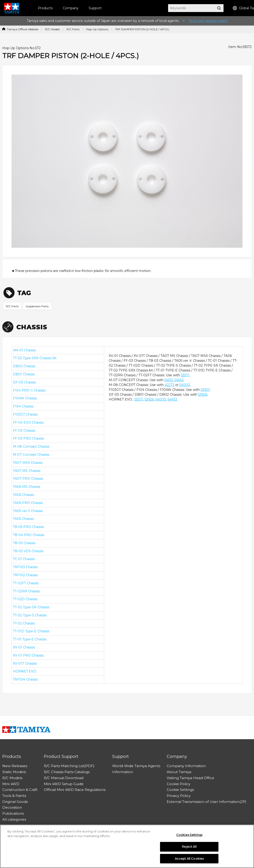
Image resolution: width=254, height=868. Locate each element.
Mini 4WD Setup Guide (64, 784)
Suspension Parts (37, 306)
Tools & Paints (14, 796)
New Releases (15, 766)
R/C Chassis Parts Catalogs (67, 772)
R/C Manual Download (64, 778)
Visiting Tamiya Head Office (190, 778)
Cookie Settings (180, 790)
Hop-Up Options (97, 29)
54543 (179, 380)
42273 (169, 385)
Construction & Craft (20, 790)
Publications (13, 813)
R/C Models (52, 29)
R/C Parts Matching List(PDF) (69, 766)
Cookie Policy (178, 784)
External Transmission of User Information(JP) (207, 802)
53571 (185, 375)
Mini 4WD (11, 784)
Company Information (186, 766)
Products (45, 8)
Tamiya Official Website (23, 29)
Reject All (189, 848)
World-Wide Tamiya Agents (136, 766)
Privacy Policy (179, 796)
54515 (169, 380)
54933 (172, 399)
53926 (203, 395)
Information (123, 772)
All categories (14, 819)
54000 (185, 385)
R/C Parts (73, 29)
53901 (205, 390)
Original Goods (15, 802)
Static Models (14, 772)
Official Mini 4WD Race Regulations (75, 790)
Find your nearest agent (208, 21)
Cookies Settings (189, 836)
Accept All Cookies (189, 860)
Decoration (12, 807)
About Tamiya (179, 772)
